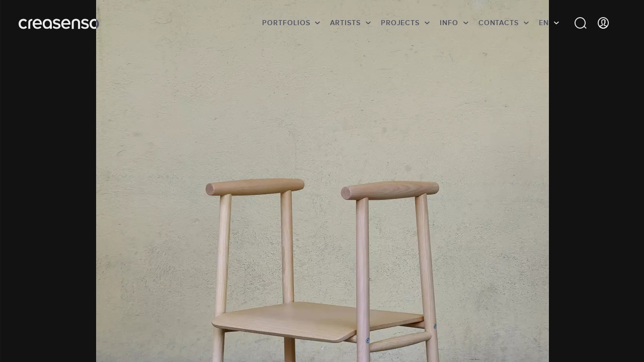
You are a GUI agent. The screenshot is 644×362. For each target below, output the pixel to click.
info (449, 23)
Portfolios (286, 23)
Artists (345, 23)
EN (544, 23)
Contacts (499, 23)
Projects (400, 23)
